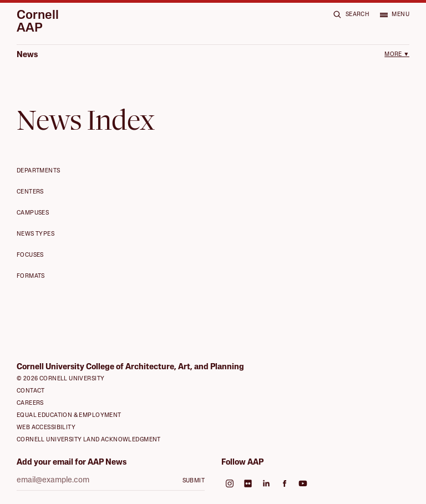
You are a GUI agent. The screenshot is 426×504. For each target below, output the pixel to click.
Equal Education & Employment (69, 416)
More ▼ (397, 55)
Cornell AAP (38, 22)
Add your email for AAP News (72, 463)
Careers (30, 403)
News (27, 55)
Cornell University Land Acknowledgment (89, 440)
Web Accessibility (46, 428)
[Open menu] (394, 14)
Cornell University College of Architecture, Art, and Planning (130, 367)
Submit (194, 481)
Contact (31, 391)
